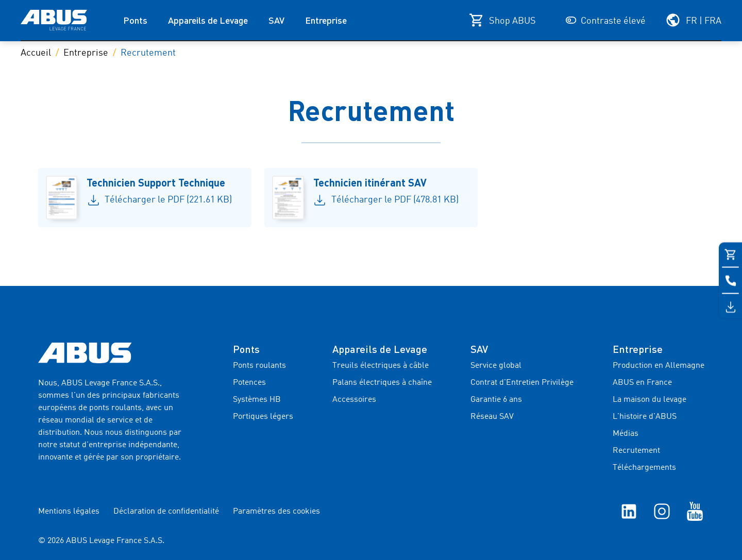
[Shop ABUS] (502, 20)
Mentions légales (69, 512)
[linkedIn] (629, 511)
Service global (496, 366)
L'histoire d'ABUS (645, 417)
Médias (626, 434)
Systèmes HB (257, 400)
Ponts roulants (259, 366)
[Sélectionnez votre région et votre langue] (693, 20)
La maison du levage (650, 400)
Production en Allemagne (659, 366)
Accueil (36, 53)
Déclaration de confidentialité (166, 512)
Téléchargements (644, 468)
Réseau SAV (492, 417)
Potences (249, 383)
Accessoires (354, 400)
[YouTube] (695, 511)
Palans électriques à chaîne (382, 383)
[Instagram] (662, 511)
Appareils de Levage (208, 20)
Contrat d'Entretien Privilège (522, 383)
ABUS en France (642, 383)
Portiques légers (263, 417)
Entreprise (326, 20)
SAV (276, 20)
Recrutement (636, 451)
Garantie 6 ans (496, 400)
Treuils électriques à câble (381, 366)
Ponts (135, 20)
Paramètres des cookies (276, 512)
